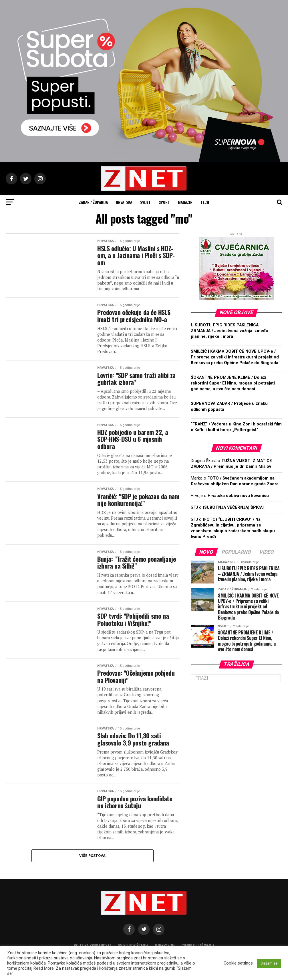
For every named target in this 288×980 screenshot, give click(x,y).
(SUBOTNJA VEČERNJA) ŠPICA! (233, 507)
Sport (164, 202)
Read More (44, 968)
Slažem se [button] (269, 963)
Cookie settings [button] (238, 963)
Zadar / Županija (93, 202)
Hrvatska (124, 202)
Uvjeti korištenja (133, 946)
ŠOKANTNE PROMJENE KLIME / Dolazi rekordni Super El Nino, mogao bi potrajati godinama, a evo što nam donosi (233, 383)
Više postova (92, 856)
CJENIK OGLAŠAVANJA (198, 946)
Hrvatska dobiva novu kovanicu (238, 496)
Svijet (145, 202)
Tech (205, 202)
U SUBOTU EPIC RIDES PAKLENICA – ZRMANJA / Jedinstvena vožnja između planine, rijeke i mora (230, 331)
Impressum (165, 946)
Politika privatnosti (92, 946)
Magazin (185, 202)
